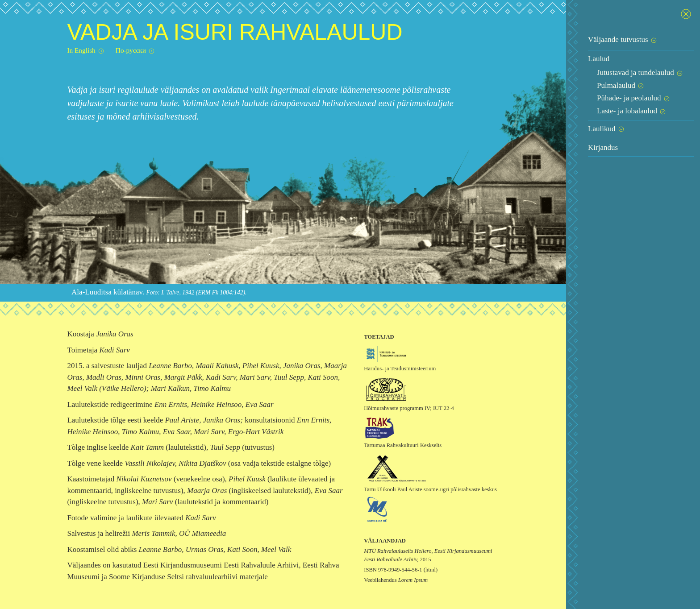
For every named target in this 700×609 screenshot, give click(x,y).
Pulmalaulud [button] (621, 85)
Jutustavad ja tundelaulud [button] (640, 72)
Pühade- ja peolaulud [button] (634, 98)
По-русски (135, 51)
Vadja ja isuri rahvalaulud (235, 32)
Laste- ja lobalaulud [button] (632, 111)
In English (86, 51)
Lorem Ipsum (413, 580)
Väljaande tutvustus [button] (623, 39)
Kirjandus (603, 147)
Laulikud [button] (606, 129)
